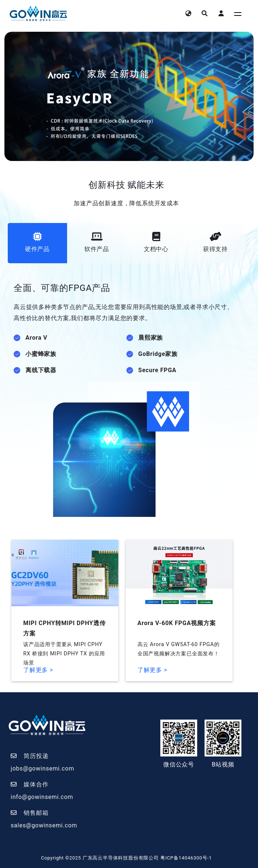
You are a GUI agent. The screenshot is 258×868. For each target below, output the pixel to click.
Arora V (36, 338)
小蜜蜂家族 (41, 354)
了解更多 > (38, 670)
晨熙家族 (151, 338)
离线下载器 (41, 370)
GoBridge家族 (158, 354)
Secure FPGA (157, 370)
